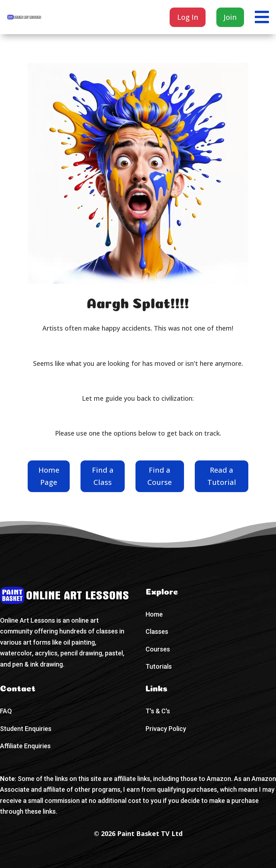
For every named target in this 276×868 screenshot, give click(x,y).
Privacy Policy (166, 729)
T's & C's (158, 711)
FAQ (6, 711)
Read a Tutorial (222, 476)
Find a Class (103, 476)
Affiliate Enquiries (25, 746)
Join (230, 17)
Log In (188, 17)
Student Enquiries (26, 729)
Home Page (49, 476)
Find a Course (160, 476)
